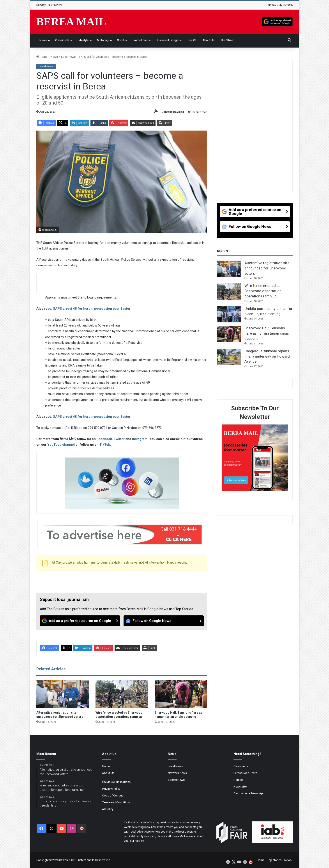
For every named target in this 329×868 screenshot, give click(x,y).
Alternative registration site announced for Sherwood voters (267, 268)
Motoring (103, 40)
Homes (238, 780)
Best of (192, 40)
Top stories (274, 860)
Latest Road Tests (245, 773)
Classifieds (62, 40)
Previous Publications (116, 782)
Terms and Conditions (116, 802)
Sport (121, 40)
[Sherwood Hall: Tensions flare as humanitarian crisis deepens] (181, 694)
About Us (208, 40)
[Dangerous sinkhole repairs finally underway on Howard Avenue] (229, 357)
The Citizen (227, 40)
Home (42, 57)
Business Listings (167, 40)
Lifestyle (83, 40)
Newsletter (241, 786)
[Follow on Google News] (164, 621)
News (43, 40)
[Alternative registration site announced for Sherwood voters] (63, 694)
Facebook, (105, 439)
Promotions (140, 40)
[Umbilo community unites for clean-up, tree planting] (229, 314)
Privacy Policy (111, 789)
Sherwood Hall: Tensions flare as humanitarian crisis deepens (267, 333)
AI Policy (108, 809)
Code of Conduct (113, 795)
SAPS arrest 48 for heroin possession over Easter (92, 309)
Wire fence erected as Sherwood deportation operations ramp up (263, 291)
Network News (177, 773)
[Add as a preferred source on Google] (277, 22)
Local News (175, 766)
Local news (68, 57)
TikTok (105, 445)
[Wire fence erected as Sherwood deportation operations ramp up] (122, 694)
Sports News (176, 780)
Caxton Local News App (249, 793)
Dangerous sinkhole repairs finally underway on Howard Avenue (267, 356)
